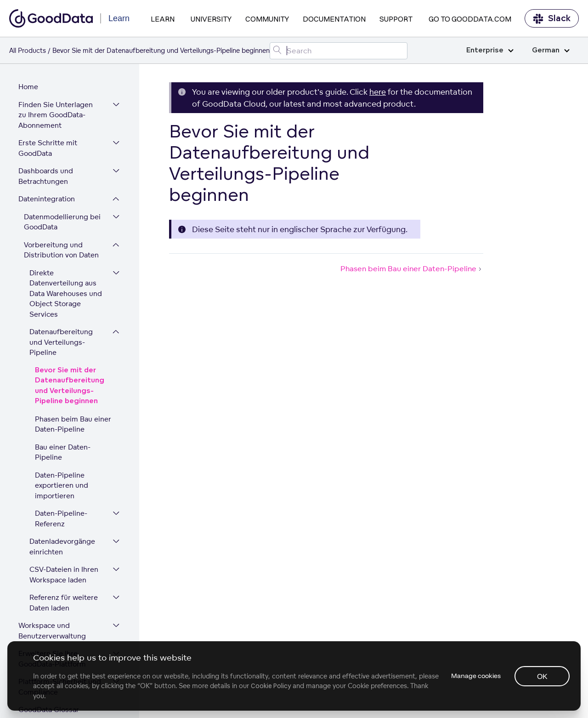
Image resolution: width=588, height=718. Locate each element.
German (551, 50)
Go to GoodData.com (470, 19)
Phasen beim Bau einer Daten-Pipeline (73, 373)
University (211, 19)
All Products (28, 50)
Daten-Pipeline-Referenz (61, 467)
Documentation (334, 19)
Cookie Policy (271, 686)
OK (542, 676)
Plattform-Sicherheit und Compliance (60, 636)
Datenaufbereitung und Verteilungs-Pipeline (61, 291)
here (378, 92)
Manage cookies (475, 676)
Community (267, 19)
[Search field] (339, 51)
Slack (552, 19)
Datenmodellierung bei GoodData (62, 171)
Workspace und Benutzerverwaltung (52, 580)
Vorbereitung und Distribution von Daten (61, 199)
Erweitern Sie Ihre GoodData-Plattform (52, 608)
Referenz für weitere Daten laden (64, 552)
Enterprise (490, 50)
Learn (163, 19)
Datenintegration (47, 148)
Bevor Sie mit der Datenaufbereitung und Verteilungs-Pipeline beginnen (70, 335)
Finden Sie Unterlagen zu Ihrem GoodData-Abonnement (60, 64)
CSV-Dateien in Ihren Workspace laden (64, 524)
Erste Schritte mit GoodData (48, 97)
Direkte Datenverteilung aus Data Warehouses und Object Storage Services (66, 242)
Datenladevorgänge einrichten (62, 496)
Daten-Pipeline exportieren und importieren (62, 434)
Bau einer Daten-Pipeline (63, 401)
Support (396, 19)
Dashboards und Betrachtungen (46, 125)
